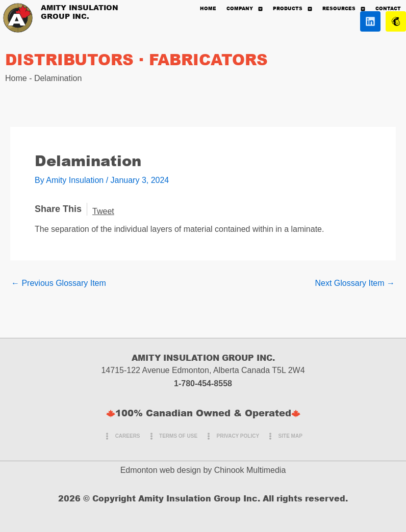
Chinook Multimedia (250, 470)
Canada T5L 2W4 (273, 370)
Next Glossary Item (355, 283)
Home (16, 78)
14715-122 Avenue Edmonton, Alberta (170, 370)
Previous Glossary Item (59, 283)
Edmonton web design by (166, 470)
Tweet (103, 211)
